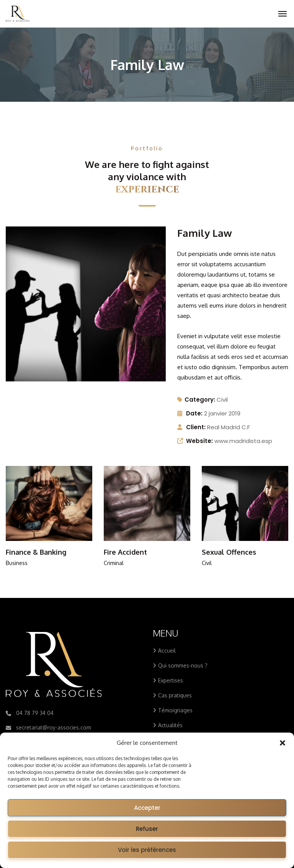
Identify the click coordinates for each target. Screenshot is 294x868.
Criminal (114, 563)
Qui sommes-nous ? (183, 665)
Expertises (171, 680)
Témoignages (175, 710)
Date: (194, 413)
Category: (196, 400)
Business (17, 563)
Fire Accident (125, 552)
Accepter (147, 808)
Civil (222, 400)
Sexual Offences (229, 552)
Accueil (167, 651)
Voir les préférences (147, 850)
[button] (283, 743)
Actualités (170, 725)
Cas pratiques (175, 695)
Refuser (147, 829)
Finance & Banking (36, 552)
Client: (196, 427)
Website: (199, 441)
